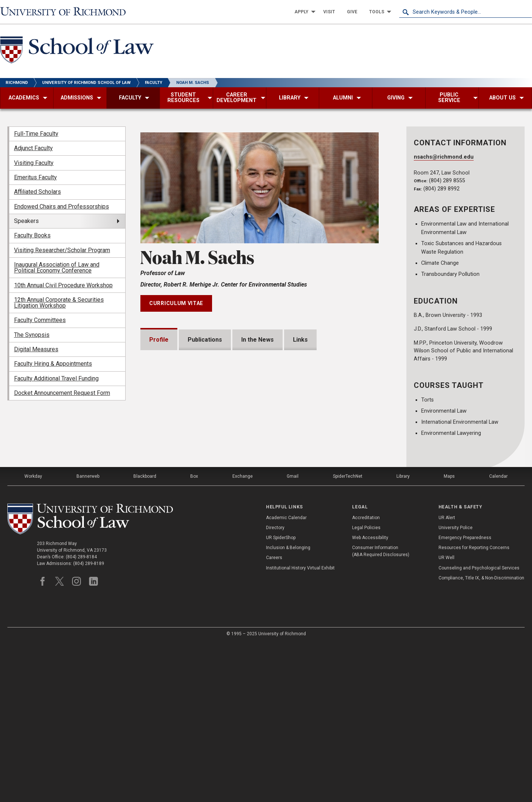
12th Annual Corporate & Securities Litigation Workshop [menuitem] (59, 303)
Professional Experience (193, 568)
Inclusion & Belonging (288, 707)
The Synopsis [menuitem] (32, 335)
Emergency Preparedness (465, 697)
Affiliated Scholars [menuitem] (37, 192)
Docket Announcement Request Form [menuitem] (62, 393)
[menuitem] (303, 12)
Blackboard (145, 635)
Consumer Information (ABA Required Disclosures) (381, 710)
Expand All (358, 504)
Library (403, 635)
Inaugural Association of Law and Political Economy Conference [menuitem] (57, 268)
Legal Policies (366, 686)
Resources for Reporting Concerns (474, 707)
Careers (274, 717)
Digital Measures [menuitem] (36, 349)
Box (194, 635)
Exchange (243, 635)
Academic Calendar (286, 676)
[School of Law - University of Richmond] (77, 51)
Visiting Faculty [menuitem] (34, 163)
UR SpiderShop (281, 697)
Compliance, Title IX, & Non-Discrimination (481, 737)
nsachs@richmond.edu (444, 157)
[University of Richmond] (66, 12)
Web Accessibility (370, 697)
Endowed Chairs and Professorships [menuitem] (62, 207)
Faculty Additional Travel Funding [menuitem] (56, 378)
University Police (456, 686)
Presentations (178, 521)
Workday (33, 635)
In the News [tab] (258, 340)
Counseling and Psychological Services (479, 727)
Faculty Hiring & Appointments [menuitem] (53, 364)
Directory (275, 686)
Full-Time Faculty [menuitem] (36, 134)
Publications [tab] (205, 340)
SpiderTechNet (348, 635)
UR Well (446, 717)
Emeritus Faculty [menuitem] (35, 177)
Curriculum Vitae (176, 303)
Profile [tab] (159, 340)
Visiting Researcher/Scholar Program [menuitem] (62, 250)
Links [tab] (300, 340)
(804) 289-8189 (89, 723)
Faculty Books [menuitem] (32, 235)
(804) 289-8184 (81, 716)
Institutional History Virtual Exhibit (300, 727)
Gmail (293, 635)
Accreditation (366, 676)
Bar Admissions (180, 544)
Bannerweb (88, 635)
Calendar (498, 635)
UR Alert (447, 676)
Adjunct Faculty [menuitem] (33, 148)
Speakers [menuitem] (26, 221)
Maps (449, 635)
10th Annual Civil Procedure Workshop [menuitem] (63, 285)
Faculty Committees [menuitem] (40, 320)
